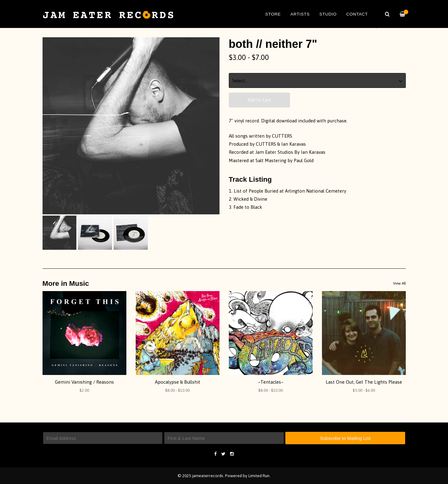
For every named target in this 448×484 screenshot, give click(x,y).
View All (399, 283)
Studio (328, 14)
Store (273, 14)
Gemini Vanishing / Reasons (84, 382)
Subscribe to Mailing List (345, 438)
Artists (300, 14)
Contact (357, 14)
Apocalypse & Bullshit (178, 382)
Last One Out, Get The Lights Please (364, 382)
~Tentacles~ (271, 382)
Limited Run (259, 476)
